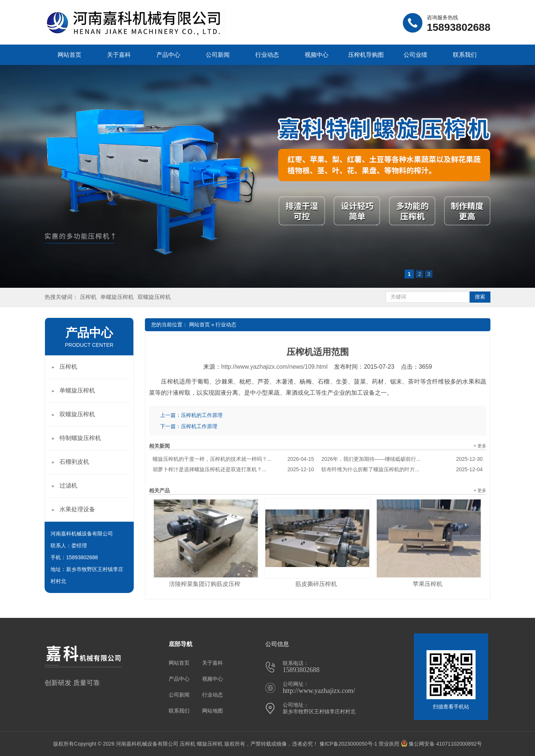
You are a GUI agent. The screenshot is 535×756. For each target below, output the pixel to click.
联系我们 (465, 55)
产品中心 (168, 55)
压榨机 (88, 297)
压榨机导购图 (366, 55)
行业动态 (267, 55)
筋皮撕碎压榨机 (316, 584)
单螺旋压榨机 (117, 297)
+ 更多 (480, 446)
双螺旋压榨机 (154, 297)
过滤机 (68, 485)
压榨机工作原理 (199, 426)
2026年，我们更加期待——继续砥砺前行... (402, 459)
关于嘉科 (119, 55)
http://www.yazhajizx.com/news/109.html (274, 367)
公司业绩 (415, 55)
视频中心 (317, 55)
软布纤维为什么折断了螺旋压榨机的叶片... (402, 469)
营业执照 (389, 744)
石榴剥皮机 (74, 462)
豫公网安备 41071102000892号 (441, 744)
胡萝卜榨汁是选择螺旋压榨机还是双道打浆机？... (233, 469)
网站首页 (69, 55)
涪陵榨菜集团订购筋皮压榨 (205, 584)
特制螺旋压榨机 (80, 438)
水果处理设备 (77, 509)
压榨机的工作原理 (202, 415)
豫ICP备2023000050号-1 (348, 744)
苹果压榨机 (428, 584)
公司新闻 (218, 55)
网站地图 (213, 711)
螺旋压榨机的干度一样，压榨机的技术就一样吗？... (233, 459)
